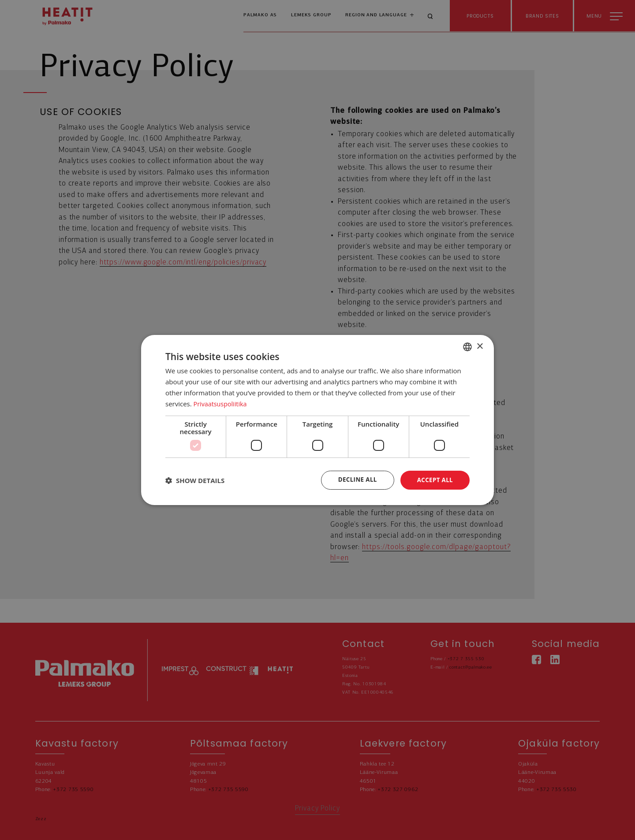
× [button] (480, 346)
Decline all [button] (355, 480)
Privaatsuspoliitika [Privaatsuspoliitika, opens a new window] (222, 403)
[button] (195, 480)
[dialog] (317, 420)
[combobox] (467, 346)
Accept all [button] (434, 480)
